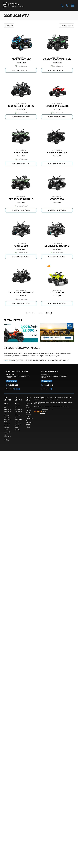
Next (49, 313)
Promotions (29, 412)
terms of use (38, 404)
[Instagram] (19, 389)
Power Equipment (7, 415)
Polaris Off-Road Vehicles (7, 432)
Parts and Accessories (29, 421)
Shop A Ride (45, 409)
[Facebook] (15, 389)
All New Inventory (6, 404)
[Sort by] (67, 25)
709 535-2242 (47, 385)
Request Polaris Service (28, 426)
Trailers (6, 421)
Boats (16, 428)
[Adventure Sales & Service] (13, 5)
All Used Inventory (17, 404)
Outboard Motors (6, 428)
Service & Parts (28, 415)
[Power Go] (51, 412)
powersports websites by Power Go (59, 407)
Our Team (29, 408)
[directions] (67, 5)
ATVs (5, 407)
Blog (27, 406)
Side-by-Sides (7, 409)
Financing (17, 430)
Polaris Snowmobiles (7, 436)
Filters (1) (9, 25)
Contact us (7, 360)
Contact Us (29, 403)
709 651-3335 (12, 385)
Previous (30, 313)
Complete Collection (6, 440)
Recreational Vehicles (7, 425)
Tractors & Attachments (7, 418)
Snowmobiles (7, 412)
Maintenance (29, 418)
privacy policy (68, 402)
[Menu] (73, 5)
